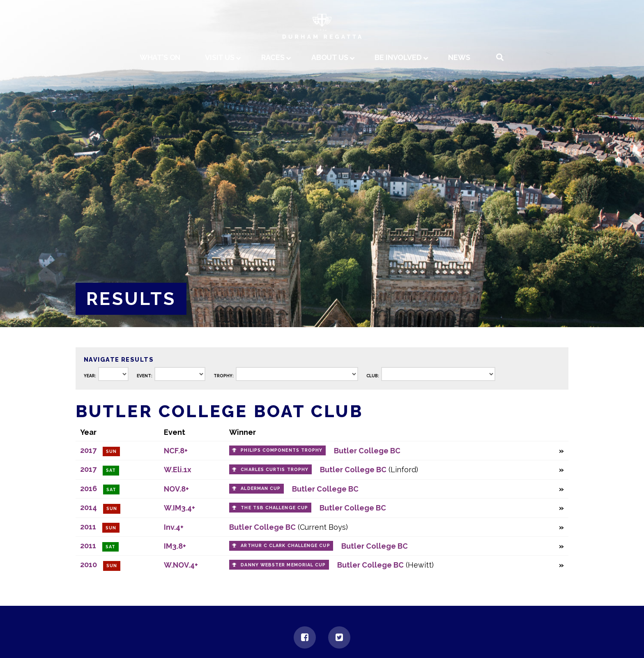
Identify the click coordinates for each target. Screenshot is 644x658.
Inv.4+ (174, 527)
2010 (89, 564)
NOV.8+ (176, 489)
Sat (111, 470)
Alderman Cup (261, 488)
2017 (88, 450)
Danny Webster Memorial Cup (283, 565)
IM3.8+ (175, 546)
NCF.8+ (176, 451)
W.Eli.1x (178, 470)
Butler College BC (367, 451)
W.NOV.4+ (181, 565)
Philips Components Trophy (282, 450)
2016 (89, 488)
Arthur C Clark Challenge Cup (285, 546)
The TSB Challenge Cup (274, 508)
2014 (89, 507)
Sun (111, 451)
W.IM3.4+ (179, 508)
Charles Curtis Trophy (275, 470)
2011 (88, 527)
